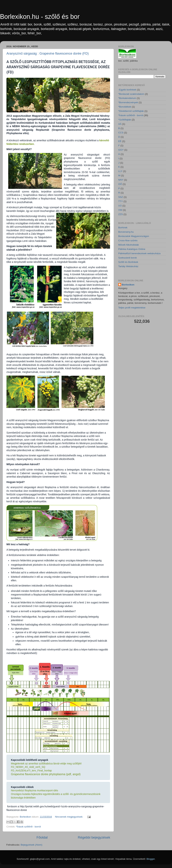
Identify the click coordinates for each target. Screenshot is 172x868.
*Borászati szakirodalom (131, 94)
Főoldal (42, 837)
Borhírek (123, 228)
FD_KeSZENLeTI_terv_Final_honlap (31, 771)
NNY (121, 180)
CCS (121, 133)
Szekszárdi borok (128, 258)
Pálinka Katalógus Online (132, 249)
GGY (121, 150)
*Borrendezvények (128, 102)
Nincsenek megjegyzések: (69, 817)
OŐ (120, 184)
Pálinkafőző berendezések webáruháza (139, 253)
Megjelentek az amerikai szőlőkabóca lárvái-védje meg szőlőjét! (46, 764)
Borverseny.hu (126, 232)
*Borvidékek (125, 107)
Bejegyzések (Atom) (31, 845)
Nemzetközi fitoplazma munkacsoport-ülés (34, 790)
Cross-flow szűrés (128, 240)
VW (120, 210)
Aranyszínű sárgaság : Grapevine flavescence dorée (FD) (48, 53)
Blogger (151, 859)
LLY (120, 171)
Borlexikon (128, 285)
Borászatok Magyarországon (134, 236)
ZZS (121, 214)
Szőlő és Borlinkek (128, 262)
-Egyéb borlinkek (127, 90)
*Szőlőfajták (125, 120)
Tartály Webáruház (128, 266)
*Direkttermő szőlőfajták (131, 111)
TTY (121, 201)
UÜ (120, 206)
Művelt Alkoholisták (129, 245)
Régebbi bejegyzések (94, 837)
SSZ (121, 197)
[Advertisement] (141, 352)
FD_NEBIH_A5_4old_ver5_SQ (28, 767)
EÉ (120, 141)
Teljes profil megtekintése (132, 308)
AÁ (120, 124)
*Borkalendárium (127, 98)
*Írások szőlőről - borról (28, 827)
